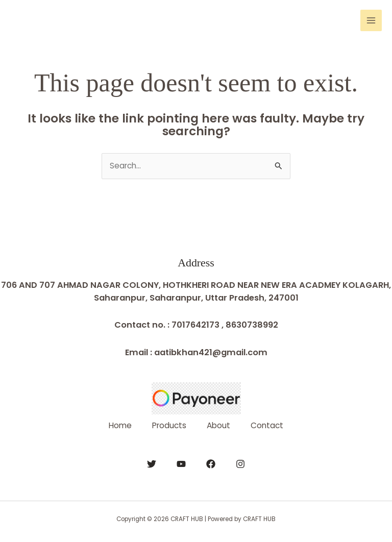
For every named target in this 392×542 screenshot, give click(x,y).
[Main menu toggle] (371, 20)
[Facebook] (211, 464)
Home (120, 425)
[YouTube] (181, 464)
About (218, 425)
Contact (267, 425)
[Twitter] (152, 464)
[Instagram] (240, 464)
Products (169, 425)
